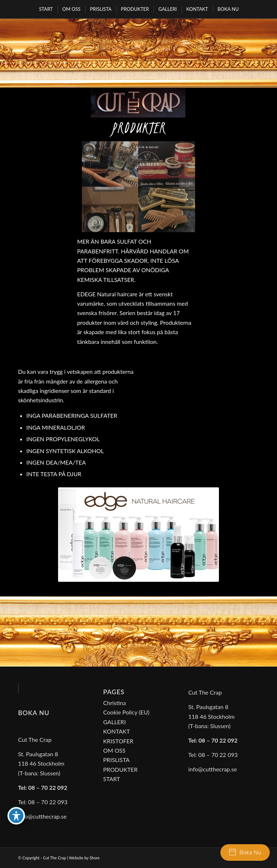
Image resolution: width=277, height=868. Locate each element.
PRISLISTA (116, 760)
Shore (94, 858)
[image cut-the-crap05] (167, 209)
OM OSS (114, 750)
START (112, 779)
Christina (115, 703)
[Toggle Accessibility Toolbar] (16, 816)
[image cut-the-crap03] (167, 164)
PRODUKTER (120, 769)
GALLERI (115, 722)
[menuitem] (45, 9)
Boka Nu (245, 852)
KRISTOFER (118, 741)
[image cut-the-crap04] (110, 209)
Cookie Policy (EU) (126, 712)
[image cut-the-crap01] (110, 164)
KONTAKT (116, 731)
